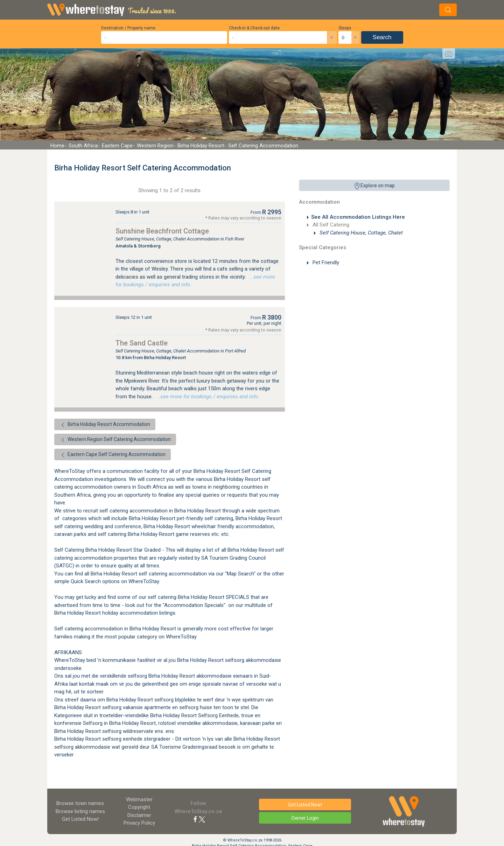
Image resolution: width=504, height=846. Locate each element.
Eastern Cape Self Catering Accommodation (113, 455)
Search (382, 37)
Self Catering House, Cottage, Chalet (360, 233)
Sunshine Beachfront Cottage (162, 231)
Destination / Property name (128, 28)
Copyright (139, 807)
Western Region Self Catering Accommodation (115, 440)
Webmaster (139, 799)
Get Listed (80, 819)
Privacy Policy (139, 823)
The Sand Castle (142, 343)
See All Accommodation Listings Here (358, 217)
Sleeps (345, 28)
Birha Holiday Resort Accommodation (105, 425)
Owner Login (305, 818)
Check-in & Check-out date (254, 28)
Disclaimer (139, 815)
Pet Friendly (325, 263)
